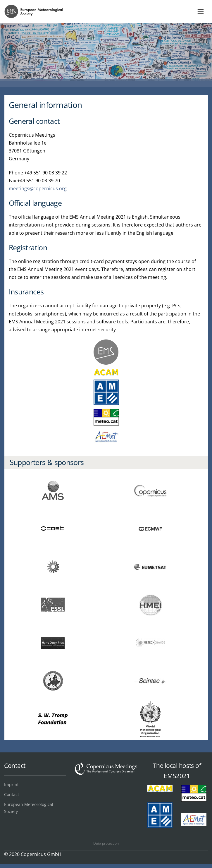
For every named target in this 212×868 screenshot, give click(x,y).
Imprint (11, 784)
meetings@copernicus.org (38, 188)
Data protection (106, 843)
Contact (12, 794)
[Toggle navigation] (201, 12)
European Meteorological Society (29, 808)
